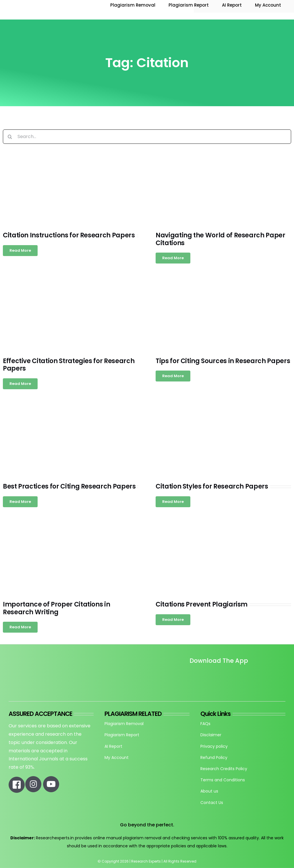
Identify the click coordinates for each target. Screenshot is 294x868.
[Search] (10, 137)
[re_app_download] (253, 673)
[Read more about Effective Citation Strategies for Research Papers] (20, 384)
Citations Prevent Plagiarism (202, 604)
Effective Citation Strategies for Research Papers (69, 365)
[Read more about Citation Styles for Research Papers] (173, 502)
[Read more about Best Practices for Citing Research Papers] (20, 502)
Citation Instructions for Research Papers (69, 235)
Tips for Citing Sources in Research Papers (223, 361)
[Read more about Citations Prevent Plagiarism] (173, 620)
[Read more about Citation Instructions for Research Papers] (20, 251)
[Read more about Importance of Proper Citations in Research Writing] (20, 627)
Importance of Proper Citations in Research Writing (56, 608)
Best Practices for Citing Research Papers (69, 486)
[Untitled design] (190, 677)
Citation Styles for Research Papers (212, 486)
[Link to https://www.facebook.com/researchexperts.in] (17, 785)
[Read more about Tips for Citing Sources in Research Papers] (173, 376)
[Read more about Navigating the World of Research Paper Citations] (173, 258)
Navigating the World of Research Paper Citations (220, 239)
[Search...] (147, 137)
